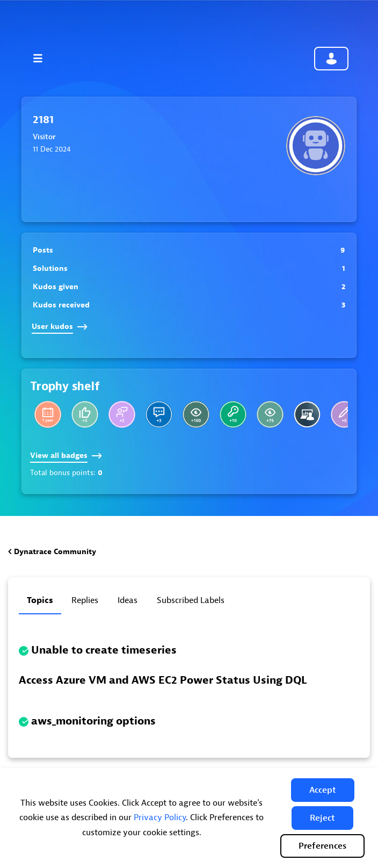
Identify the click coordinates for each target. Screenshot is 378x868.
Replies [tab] (85, 600)
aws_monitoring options (93, 721)
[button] (323, 790)
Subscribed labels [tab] (191, 600)
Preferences (322, 846)
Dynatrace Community (55, 552)
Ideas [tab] (128, 600)
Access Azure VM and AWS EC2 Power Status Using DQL (163, 680)
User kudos (60, 327)
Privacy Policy (160, 817)
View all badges (66, 455)
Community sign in (331, 59)
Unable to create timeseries (104, 650)
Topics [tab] (40, 600)
